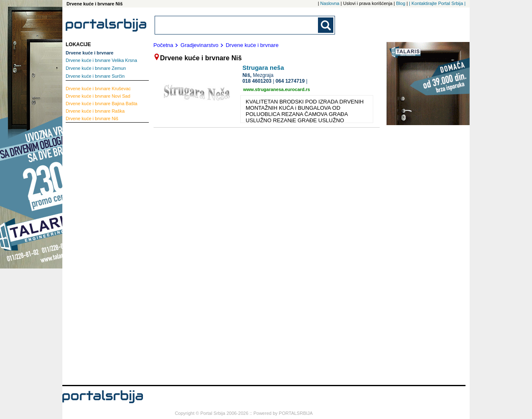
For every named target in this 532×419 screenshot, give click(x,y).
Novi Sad (98, 96)
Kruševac (98, 89)
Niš (92, 118)
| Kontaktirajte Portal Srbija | (437, 3)
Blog (401, 3)
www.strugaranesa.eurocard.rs (277, 89)
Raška (95, 111)
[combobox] (237, 25)
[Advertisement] (99, 251)
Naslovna (330, 3)
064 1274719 (290, 81)
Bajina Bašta (101, 104)
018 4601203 (257, 81)
